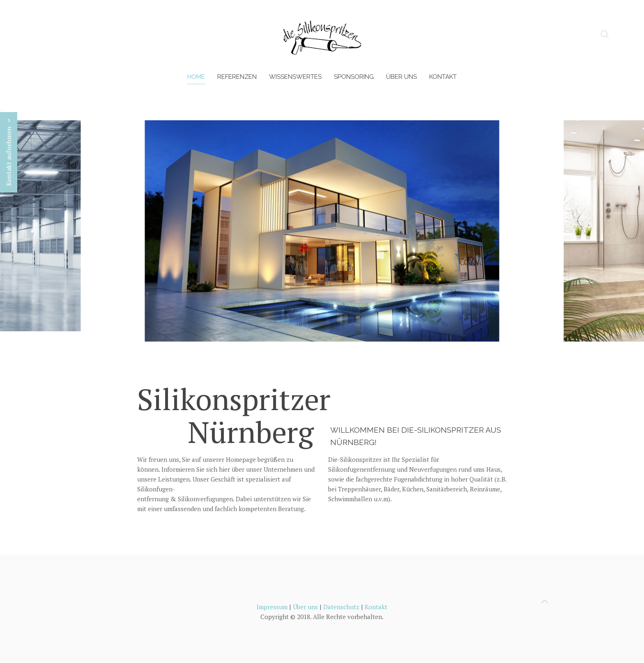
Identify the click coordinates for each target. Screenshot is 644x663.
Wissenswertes (295, 77)
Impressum (272, 607)
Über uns (401, 77)
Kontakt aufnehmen (9, 152)
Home (196, 77)
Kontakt (443, 77)
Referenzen (237, 77)
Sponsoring (354, 77)
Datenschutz (341, 607)
